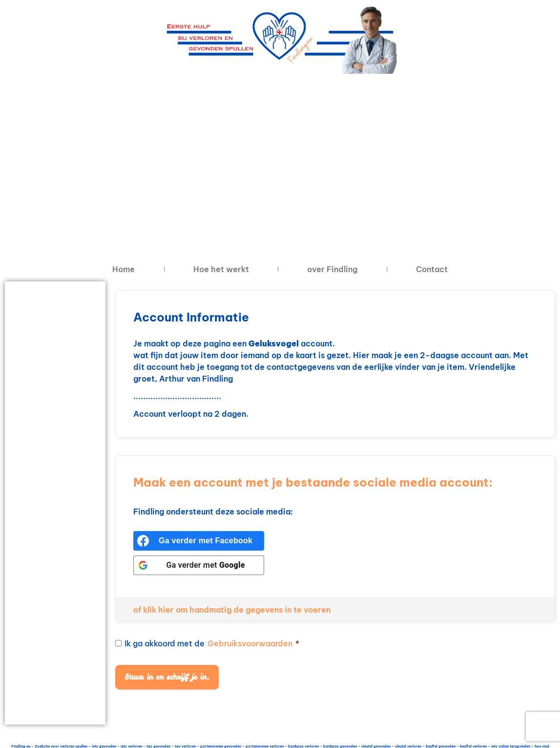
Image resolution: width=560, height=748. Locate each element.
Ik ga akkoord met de (207, 643)
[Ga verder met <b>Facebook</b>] (199, 541)
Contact (432, 269)
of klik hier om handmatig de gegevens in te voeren (232, 610)
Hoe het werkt (221, 269)
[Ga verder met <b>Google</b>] (199, 565)
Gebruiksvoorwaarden (250, 643)
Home (124, 269)
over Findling (332, 269)
